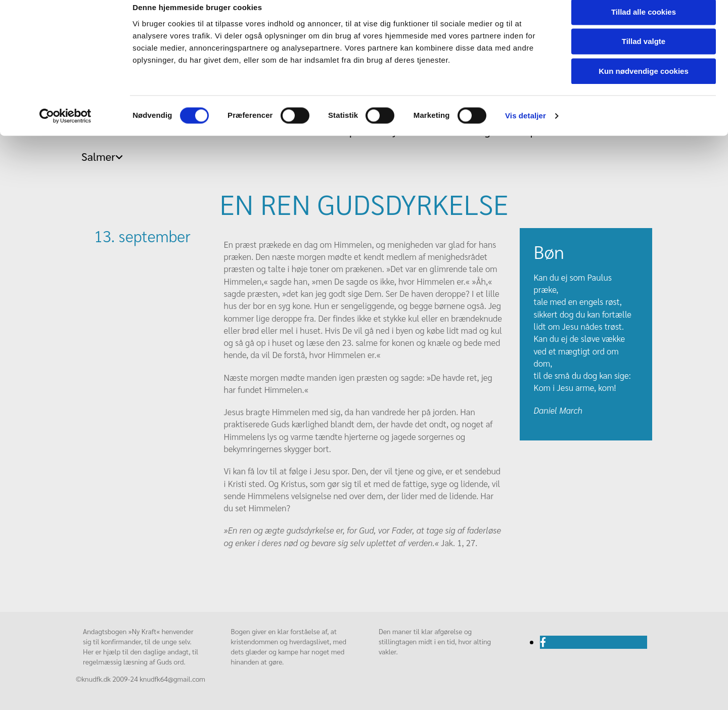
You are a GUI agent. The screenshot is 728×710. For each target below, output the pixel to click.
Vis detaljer (526, 129)
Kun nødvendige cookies (644, 84)
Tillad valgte (644, 55)
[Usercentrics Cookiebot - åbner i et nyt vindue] (65, 129)
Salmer (98, 156)
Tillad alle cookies (644, 25)
